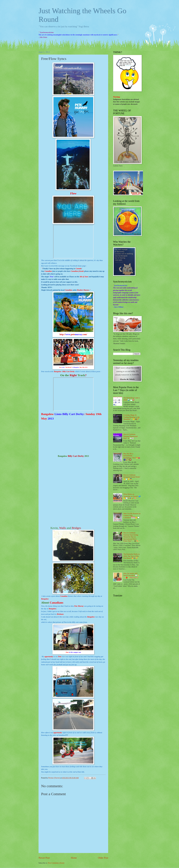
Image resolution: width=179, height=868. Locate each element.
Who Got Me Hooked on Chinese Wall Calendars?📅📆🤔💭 (132, 516)
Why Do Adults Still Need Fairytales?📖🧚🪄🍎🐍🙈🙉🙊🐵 (131, 576)
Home (74, 858)
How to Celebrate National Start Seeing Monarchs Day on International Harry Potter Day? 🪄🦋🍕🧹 (132, 537)
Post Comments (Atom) (56, 863)
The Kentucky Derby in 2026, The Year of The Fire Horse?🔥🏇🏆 (132, 556)
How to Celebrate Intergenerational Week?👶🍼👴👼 (132, 477)
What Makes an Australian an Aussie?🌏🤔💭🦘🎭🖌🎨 (132, 496)
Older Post (103, 858)
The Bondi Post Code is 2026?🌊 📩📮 (132, 399)
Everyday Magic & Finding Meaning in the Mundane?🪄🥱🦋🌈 (132, 417)
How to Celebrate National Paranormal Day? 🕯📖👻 (131, 436)
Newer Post (44, 858)
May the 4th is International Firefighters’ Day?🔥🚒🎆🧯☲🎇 (132, 457)
